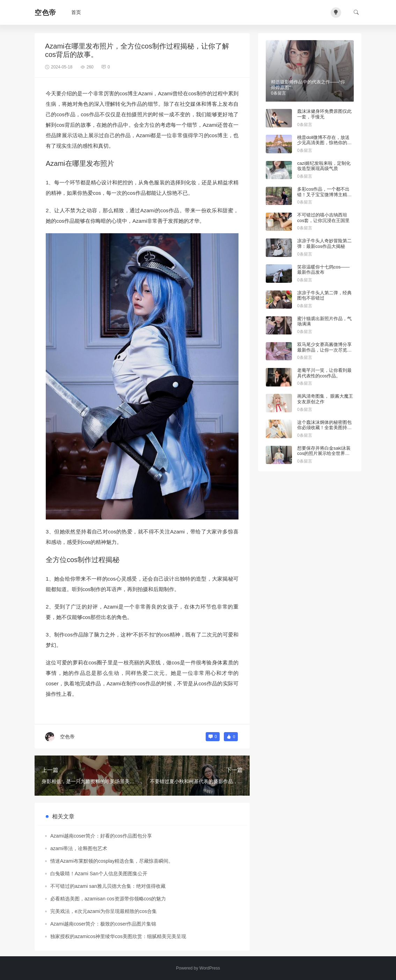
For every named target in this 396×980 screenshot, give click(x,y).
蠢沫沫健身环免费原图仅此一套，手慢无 (324, 114)
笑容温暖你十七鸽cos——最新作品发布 (323, 270)
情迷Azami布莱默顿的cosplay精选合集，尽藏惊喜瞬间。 (112, 861)
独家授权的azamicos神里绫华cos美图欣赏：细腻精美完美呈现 (118, 936)
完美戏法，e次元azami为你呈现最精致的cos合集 (104, 911)
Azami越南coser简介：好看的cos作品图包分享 (101, 836)
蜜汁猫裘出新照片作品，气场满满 (324, 321)
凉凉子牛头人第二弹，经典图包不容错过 (324, 296)
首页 (76, 12)
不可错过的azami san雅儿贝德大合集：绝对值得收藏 (108, 886)
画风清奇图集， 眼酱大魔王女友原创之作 (325, 399)
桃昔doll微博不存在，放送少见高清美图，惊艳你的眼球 (324, 143)
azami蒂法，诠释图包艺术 (79, 848)
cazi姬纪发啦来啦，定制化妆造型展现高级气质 (324, 166)
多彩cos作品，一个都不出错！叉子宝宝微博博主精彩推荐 (324, 194)
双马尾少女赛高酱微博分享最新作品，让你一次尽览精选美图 (324, 350)
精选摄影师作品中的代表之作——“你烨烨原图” (308, 85)
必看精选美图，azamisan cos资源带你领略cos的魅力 (108, 899)
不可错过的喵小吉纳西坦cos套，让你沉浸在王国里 (323, 218)
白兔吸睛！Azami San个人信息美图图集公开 (99, 874)
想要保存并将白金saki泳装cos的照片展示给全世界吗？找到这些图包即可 (324, 454)
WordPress (210, 968)
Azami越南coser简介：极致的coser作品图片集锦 (103, 924)
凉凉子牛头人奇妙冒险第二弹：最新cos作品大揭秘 (324, 244)
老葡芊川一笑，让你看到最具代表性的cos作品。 (324, 373)
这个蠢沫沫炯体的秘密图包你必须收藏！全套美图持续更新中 (324, 428)
